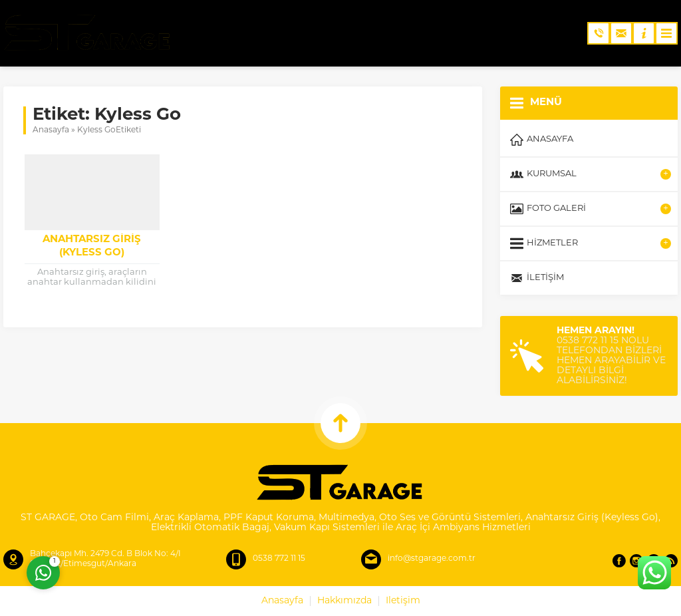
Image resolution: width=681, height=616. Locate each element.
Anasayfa (51, 130)
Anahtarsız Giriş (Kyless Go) (92, 246)
